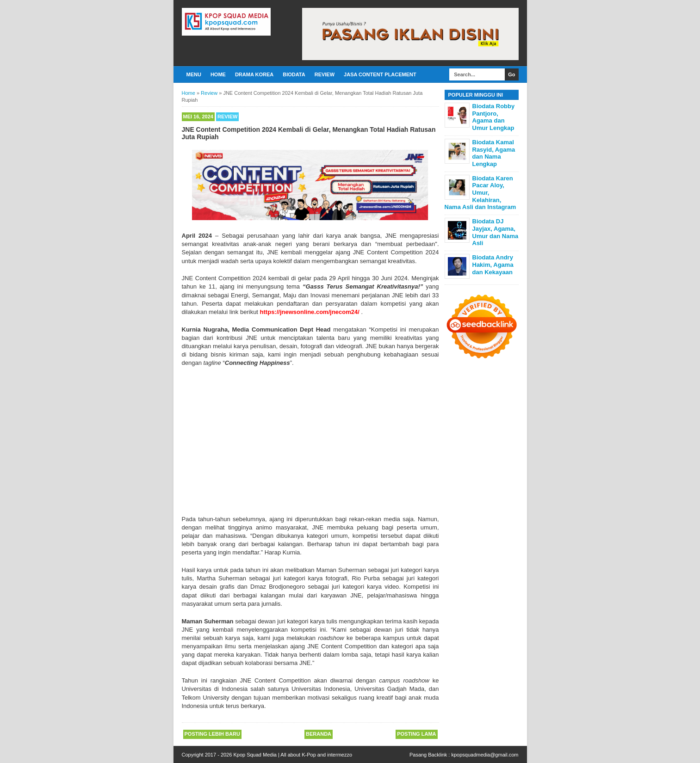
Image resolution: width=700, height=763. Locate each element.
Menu (194, 74)
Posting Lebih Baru (212, 734)
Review (325, 74)
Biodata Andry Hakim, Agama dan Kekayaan (493, 265)
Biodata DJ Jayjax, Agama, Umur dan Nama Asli (496, 232)
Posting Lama (416, 734)
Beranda (319, 734)
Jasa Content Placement (380, 74)
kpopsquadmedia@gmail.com (485, 755)
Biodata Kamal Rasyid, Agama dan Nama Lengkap (494, 153)
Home (218, 74)
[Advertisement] (310, 441)
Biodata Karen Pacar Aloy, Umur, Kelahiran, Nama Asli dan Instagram (480, 193)
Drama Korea (254, 74)
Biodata (294, 74)
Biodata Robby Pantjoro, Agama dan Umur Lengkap (494, 117)
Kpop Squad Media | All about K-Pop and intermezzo (293, 755)
